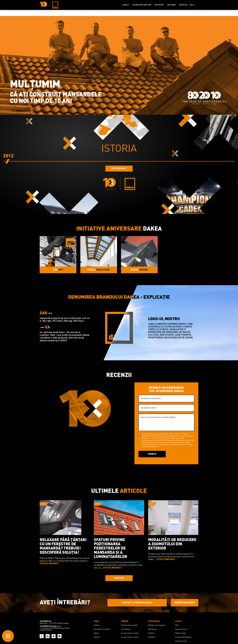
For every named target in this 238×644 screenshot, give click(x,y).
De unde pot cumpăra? (102, 629)
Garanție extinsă (181, 629)
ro (192, 5)
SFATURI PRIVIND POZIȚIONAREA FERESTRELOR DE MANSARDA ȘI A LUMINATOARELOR (110, 548)
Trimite (152, 454)
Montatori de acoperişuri (157, 625)
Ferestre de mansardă (129, 625)
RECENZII (172, 5)
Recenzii (97, 637)
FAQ (177, 625)
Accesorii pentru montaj (130, 633)
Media (96, 633)
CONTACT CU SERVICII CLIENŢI (137, 603)
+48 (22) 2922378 (45, 630)
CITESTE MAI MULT (49, 564)
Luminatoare (126, 629)
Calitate (97, 625)
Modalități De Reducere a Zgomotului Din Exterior (172, 544)
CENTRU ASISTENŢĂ (184, 603)
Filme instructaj (181, 641)
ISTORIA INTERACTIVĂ (142, 5)
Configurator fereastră (183, 637)
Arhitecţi (151, 633)
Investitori (152, 637)
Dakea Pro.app (180, 633)
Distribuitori (153, 629)
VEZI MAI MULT (119, 169)
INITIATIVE (159, 5)
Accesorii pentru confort (130, 637)
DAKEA (126, 5)
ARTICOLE (184, 5)
